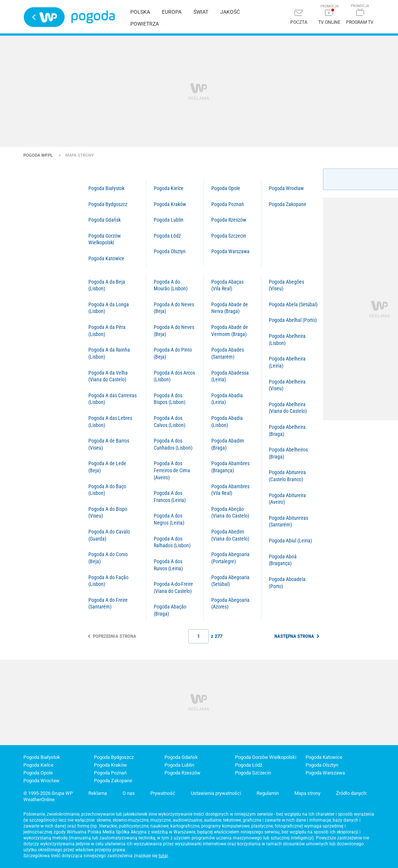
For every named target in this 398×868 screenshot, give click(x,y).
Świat (201, 12)
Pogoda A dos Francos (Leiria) (170, 497)
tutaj (163, 856)
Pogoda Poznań (228, 204)
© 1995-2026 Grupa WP (48, 793)
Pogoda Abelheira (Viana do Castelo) (288, 408)
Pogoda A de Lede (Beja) (107, 467)
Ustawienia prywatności (216, 793)
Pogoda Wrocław (286, 188)
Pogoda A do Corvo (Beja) (108, 558)
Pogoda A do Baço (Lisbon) (107, 490)
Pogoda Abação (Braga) (170, 610)
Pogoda (93, 17)
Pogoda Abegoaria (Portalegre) (230, 558)
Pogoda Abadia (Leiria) (227, 399)
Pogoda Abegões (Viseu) (286, 285)
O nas (129, 793)
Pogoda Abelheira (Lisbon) (287, 340)
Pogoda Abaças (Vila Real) (227, 285)
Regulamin (268, 793)
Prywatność (163, 793)
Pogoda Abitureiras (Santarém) (288, 521)
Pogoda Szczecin (229, 236)
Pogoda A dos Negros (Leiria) (169, 519)
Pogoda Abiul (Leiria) (290, 541)
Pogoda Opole (226, 188)
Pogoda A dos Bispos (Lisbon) (169, 399)
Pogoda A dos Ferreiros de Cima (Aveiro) (172, 470)
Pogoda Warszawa (230, 251)
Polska (140, 12)
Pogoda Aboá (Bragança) (283, 560)
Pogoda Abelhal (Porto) (293, 320)
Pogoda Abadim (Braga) (228, 444)
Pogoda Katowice (106, 258)
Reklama (98, 793)
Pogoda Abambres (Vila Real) (230, 490)
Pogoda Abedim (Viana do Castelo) (230, 535)
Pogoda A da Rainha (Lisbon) (109, 353)
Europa (172, 12)
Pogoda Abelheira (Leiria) (287, 362)
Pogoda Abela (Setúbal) (293, 304)
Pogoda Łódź (167, 236)
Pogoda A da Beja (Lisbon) (107, 285)
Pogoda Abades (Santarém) (228, 353)
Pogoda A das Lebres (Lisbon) (110, 422)
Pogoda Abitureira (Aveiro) (287, 499)
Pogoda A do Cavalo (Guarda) (109, 535)
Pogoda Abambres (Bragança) (230, 467)
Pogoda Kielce (169, 188)
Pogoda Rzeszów (229, 220)
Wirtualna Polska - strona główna (44, 17)
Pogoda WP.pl (39, 155)
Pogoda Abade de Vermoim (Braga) (230, 331)
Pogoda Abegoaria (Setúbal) (230, 581)
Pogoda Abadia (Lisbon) (227, 422)
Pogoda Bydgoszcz (108, 204)
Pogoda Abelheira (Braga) (287, 430)
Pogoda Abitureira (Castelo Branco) (287, 476)
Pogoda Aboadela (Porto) (287, 583)
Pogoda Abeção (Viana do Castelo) (230, 513)
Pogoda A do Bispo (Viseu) (108, 513)
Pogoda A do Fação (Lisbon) (108, 581)
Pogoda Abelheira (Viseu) (287, 385)
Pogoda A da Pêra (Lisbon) (107, 331)
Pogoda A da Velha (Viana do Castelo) (108, 376)
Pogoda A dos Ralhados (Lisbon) (172, 542)
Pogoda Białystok (106, 188)
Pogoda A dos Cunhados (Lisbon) (173, 444)
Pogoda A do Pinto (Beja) (173, 353)
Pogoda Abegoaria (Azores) (230, 603)
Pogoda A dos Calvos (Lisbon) (169, 422)
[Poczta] (299, 18)
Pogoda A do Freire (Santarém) (108, 603)
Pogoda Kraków (170, 204)
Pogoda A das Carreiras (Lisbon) (112, 399)
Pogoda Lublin (169, 220)
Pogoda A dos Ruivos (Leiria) (168, 565)
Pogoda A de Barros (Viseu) (109, 444)
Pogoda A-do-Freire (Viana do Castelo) (173, 588)
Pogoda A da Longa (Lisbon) (109, 308)
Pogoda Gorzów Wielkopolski (105, 239)
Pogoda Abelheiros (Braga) (288, 453)
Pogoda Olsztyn (170, 251)
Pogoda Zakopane (288, 204)
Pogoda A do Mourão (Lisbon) (171, 285)
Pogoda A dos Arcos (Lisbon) (174, 376)
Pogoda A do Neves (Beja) (174, 308)
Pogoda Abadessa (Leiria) (230, 376)
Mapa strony (307, 793)
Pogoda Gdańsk (105, 220)
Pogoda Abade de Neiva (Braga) (230, 308)
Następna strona (294, 636)
